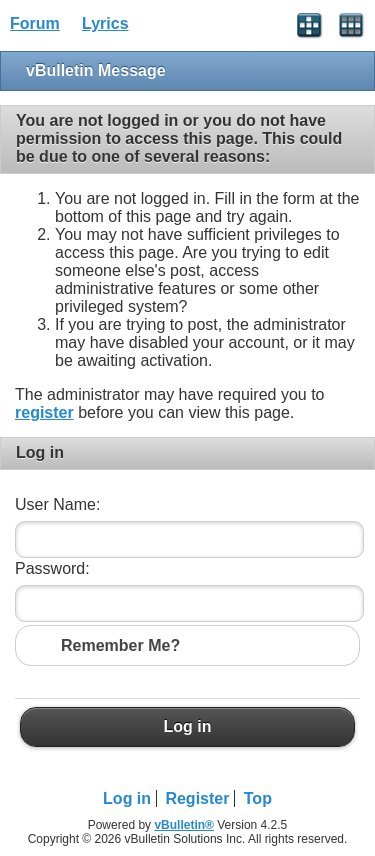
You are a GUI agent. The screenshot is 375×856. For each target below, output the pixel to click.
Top (258, 798)
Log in (187, 727)
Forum (35, 23)
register (44, 412)
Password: (52, 568)
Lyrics (105, 23)
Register (197, 798)
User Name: (57, 504)
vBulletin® (184, 825)
